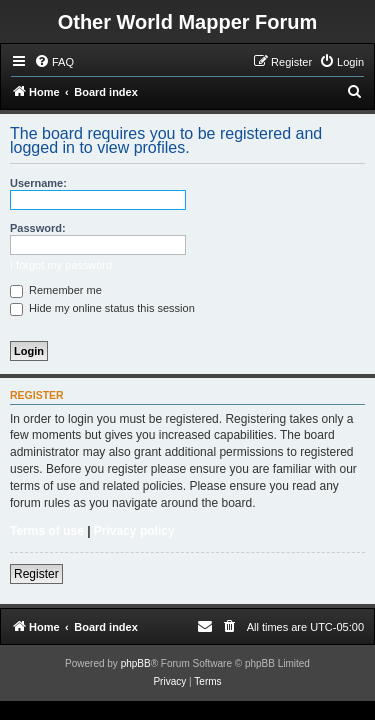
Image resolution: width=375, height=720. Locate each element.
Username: (38, 183)
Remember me (56, 290)
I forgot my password (61, 265)
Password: (38, 228)
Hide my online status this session (102, 308)
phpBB (136, 663)
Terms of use (47, 531)
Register (36, 574)
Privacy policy (134, 531)
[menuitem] (54, 62)
